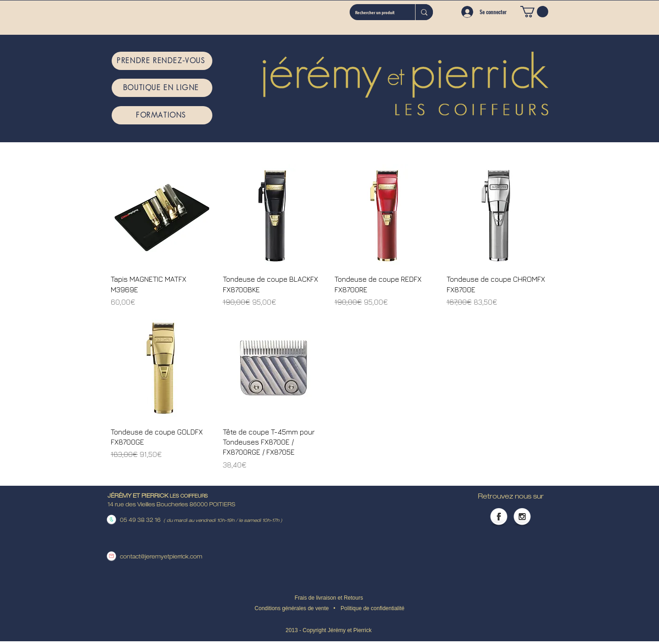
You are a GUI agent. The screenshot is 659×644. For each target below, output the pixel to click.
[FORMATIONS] (162, 115)
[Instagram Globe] (522, 517)
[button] (534, 12)
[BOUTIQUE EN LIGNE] (162, 88)
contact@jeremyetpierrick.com (161, 557)
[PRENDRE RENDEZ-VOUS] (162, 61)
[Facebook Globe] (499, 517)
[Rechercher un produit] (375, 12)
